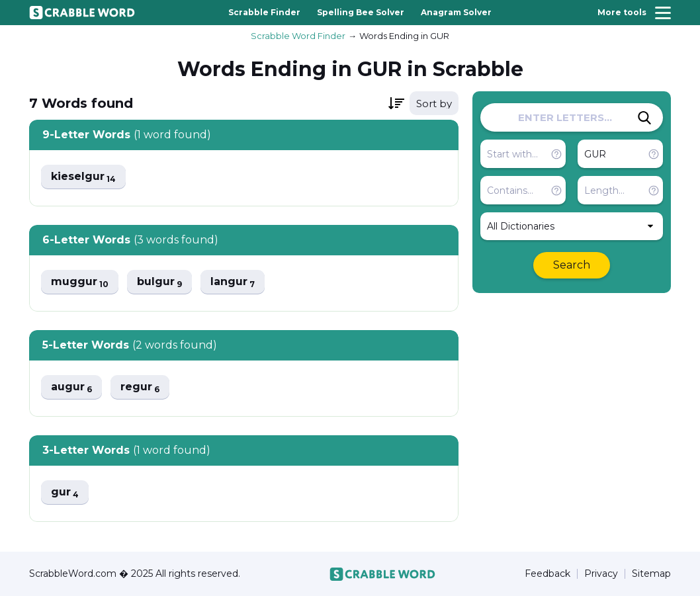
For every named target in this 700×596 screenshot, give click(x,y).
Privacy (601, 574)
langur (233, 282)
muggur (80, 282)
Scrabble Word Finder (298, 36)
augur (71, 387)
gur (65, 492)
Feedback (547, 574)
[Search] (644, 118)
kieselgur (83, 177)
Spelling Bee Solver (361, 12)
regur (140, 387)
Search (572, 265)
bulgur (159, 282)
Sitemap (651, 574)
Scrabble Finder (264, 12)
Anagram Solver (456, 12)
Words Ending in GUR (404, 36)
